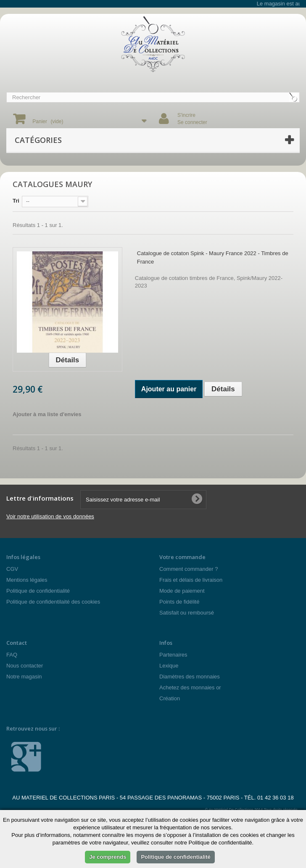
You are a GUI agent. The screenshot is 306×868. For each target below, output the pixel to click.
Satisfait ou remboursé (187, 613)
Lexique (169, 666)
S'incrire (186, 115)
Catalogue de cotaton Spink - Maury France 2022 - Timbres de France (213, 257)
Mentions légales (27, 580)
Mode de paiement (182, 591)
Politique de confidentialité (38, 591)
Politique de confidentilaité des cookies (53, 602)
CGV (12, 569)
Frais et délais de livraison (191, 580)
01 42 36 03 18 (276, 798)
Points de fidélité (179, 602)
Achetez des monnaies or (190, 687)
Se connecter (192, 122)
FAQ (12, 655)
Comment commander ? (189, 569)
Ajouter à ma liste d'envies (47, 414)
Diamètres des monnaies (190, 677)
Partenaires (173, 655)
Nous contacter (25, 666)
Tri (16, 201)
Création (170, 698)
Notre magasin (24, 677)
